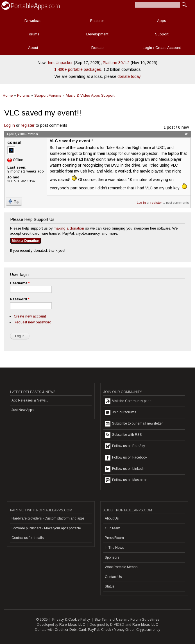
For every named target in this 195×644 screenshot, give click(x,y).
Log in (10, 125)
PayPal (94, 630)
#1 (187, 134)
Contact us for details (28, 538)
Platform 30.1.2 (116, 63)
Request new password (33, 322)
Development (97, 34)
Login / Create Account (162, 48)
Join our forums (120, 412)
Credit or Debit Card (71, 630)
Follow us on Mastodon (126, 480)
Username (20, 283)
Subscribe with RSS (123, 435)
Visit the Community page (128, 401)
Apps (162, 21)
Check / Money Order (118, 630)
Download (33, 21)
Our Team (113, 528)
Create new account (30, 316)
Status (110, 586)
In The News (114, 548)
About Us (112, 518)
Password (20, 299)
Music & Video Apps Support (90, 95)
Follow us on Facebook (126, 458)
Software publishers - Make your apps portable (46, 528)
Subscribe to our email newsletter (134, 424)
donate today (129, 76)
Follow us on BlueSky (125, 446)
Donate (97, 48)
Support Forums (48, 95)
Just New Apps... (24, 410)
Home (8, 95)
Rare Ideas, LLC (72, 625)
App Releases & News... (30, 400)
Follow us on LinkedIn (125, 469)
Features (97, 21)
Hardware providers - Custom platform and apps (48, 518)
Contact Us (113, 577)
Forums (33, 34)
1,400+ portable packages (78, 69)
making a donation (69, 228)
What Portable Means (121, 567)
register (28, 125)
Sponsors (112, 557)
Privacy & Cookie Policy (71, 620)
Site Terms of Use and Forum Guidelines (127, 620)
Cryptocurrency (148, 630)
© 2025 (42, 620)
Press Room (114, 538)
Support (162, 34)
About (33, 48)
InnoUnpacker (60, 63)
